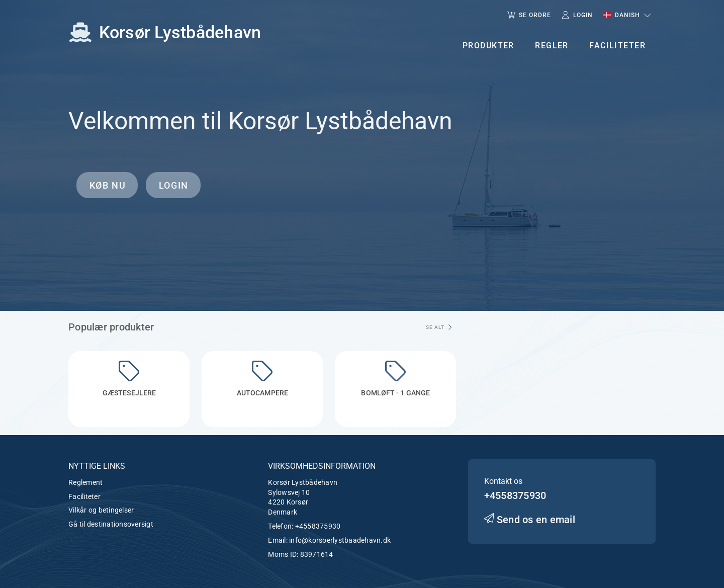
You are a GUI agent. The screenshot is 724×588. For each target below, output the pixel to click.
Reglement (85, 482)
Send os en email (530, 520)
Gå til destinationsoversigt (111, 524)
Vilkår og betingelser (101, 510)
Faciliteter (84, 496)
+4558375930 (318, 526)
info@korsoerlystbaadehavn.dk (340, 540)
